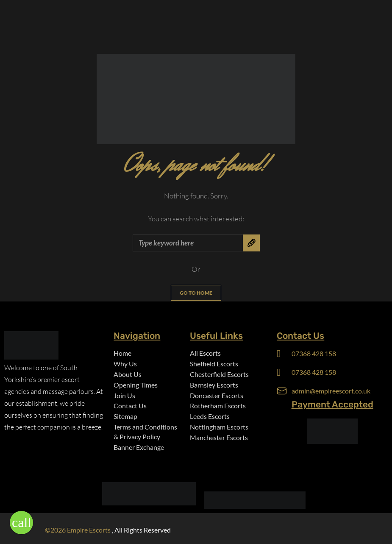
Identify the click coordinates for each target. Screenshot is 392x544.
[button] (21, 523)
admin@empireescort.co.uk (331, 391)
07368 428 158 (314, 353)
